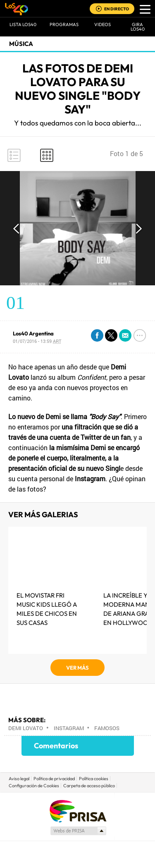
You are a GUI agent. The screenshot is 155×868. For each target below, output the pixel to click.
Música (21, 44)
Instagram (69, 728)
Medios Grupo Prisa (78, 831)
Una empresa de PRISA (78, 811)
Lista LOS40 (23, 24)
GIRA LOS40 (138, 27)
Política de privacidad (54, 779)
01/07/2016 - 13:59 (37, 341)
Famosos (107, 728)
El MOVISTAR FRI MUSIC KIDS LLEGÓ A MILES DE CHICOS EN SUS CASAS (47, 609)
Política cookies (94, 779)
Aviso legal (19, 779)
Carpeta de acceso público (89, 786)
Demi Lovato (26, 728)
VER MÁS (77, 668)
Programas (64, 24)
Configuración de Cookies (34, 786)
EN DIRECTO (117, 9)
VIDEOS (103, 24)
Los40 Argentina (33, 333)
